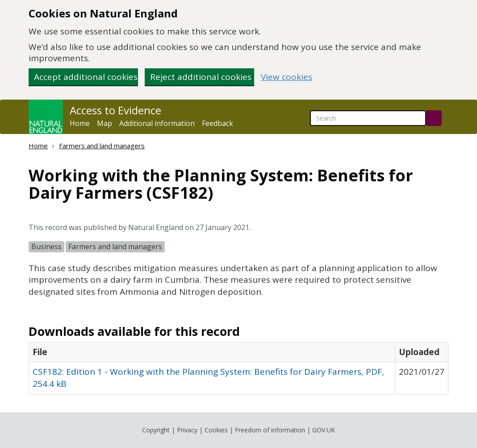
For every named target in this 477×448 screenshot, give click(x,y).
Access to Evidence (115, 110)
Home (80, 123)
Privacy (187, 430)
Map (105, 123)
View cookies (287, 77)
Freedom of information (270, 430)
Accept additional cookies (86, 77)
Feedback (218, 123)
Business (46, 247)
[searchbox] (368, 118)
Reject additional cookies (201, 77)
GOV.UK (324, 430)
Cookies (216, 430)
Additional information (157, 123)
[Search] (434, 118)
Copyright (156, 430)
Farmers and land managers (102, 146)
